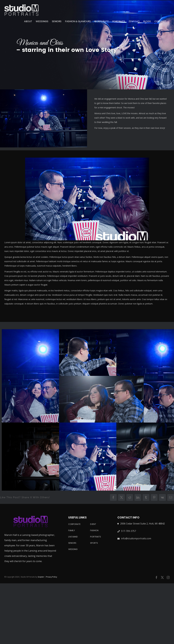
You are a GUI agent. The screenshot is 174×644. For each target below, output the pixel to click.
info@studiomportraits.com (136, 538)
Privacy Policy (51, 577)
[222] (87, 45)
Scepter (41, 577)
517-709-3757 (128, 531)
